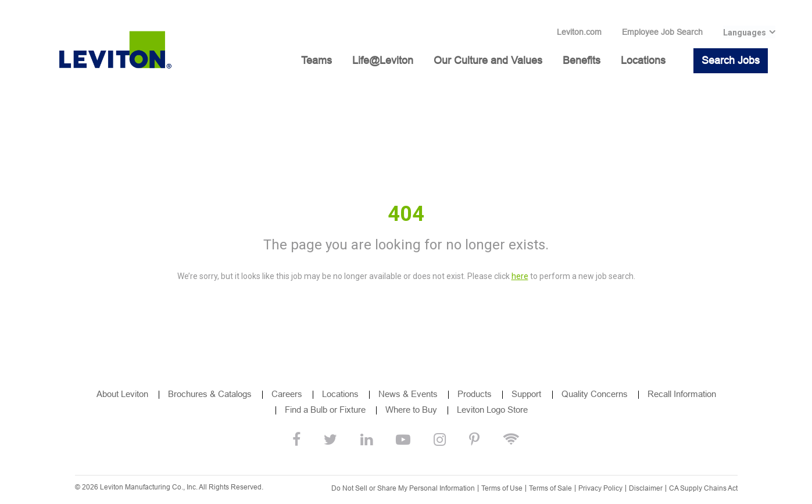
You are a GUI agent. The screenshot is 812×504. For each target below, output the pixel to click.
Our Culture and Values (488, 60)
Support (527, 394)
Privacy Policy (600, 488)
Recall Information (682, 394)
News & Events (408, 394)
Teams (316, 60)
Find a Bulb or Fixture (325, 410)
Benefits (582, 60)
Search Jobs (731, 60)
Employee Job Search (662, 32)
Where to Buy (411, 410)
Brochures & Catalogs (210, 394)
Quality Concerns (595, 394)
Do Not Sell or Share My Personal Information (403, 488)
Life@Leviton (383, 60)
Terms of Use (502, 488)
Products (475, 394)
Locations (643, 60)
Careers (287, 394)
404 (406, 214)
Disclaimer (646, 488)
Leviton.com (579, 32)
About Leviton (122, 394)
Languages (745, 33)
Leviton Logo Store (492, 410)
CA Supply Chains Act (703, 488)
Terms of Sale (550, 488)
